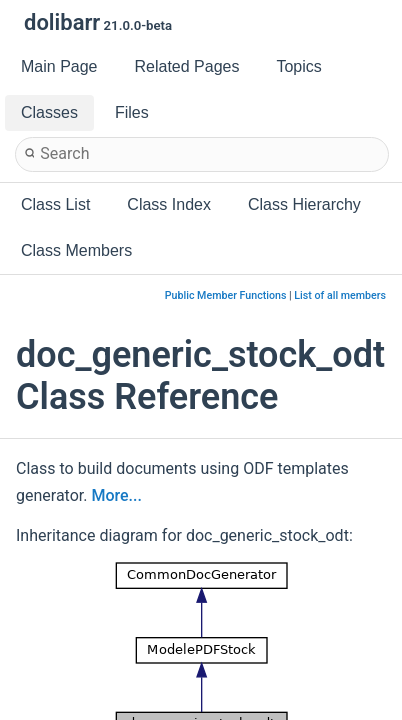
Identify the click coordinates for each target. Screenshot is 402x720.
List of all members (340, 295)
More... (116, 495)
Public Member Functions (226, 295)
